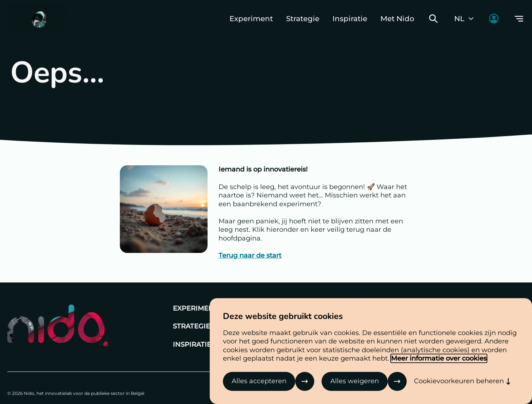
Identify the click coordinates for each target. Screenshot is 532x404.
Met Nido (397, 19)
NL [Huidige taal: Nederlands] (464, 19)
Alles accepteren (259, 381)
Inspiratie (350, 19)
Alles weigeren (355, 381)
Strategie (303, 19)
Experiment (251, 19)
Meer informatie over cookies (439, 358)
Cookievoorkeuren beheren (459, 381)
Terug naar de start (250, 255)
